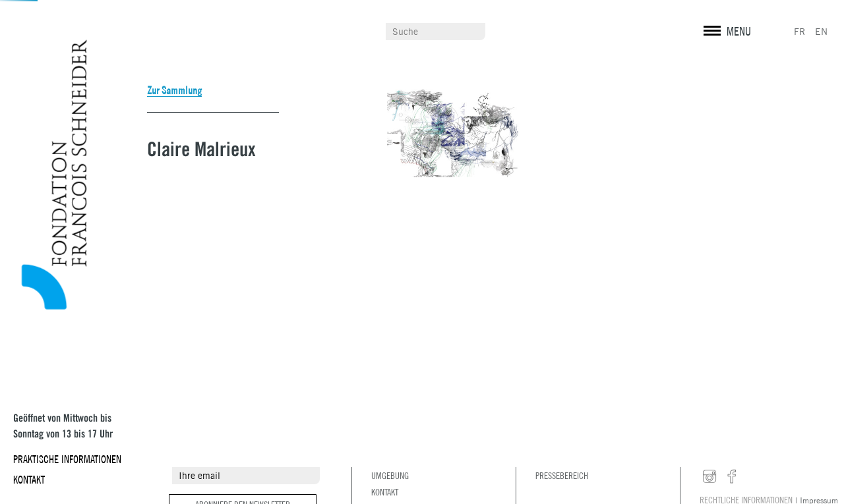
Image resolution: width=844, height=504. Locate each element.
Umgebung (390, 476)
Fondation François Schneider (49, 175)
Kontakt (29, 480)
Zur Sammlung (174, 90)
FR (799, 32)
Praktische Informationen (67, 459)
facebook (732, 477)
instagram (709, 477)
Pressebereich (562, 476)
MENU (739, 31)
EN (821, 32)
